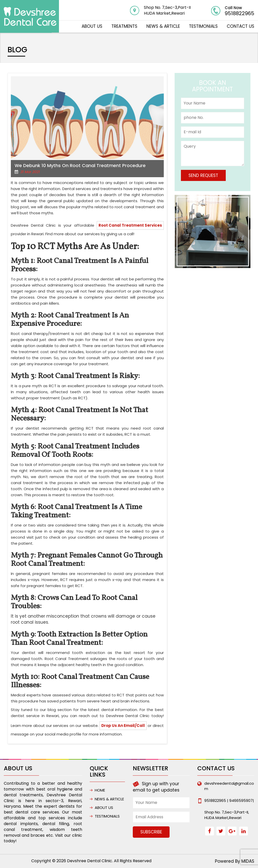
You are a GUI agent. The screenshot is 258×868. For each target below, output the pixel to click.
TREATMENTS (124, 26)
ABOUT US (92, 26)
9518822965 (239, 13)
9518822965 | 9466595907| (229, 800)
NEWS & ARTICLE (163, 26)
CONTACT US (240, 26)
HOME (100, 790)
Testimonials (203, 26)
